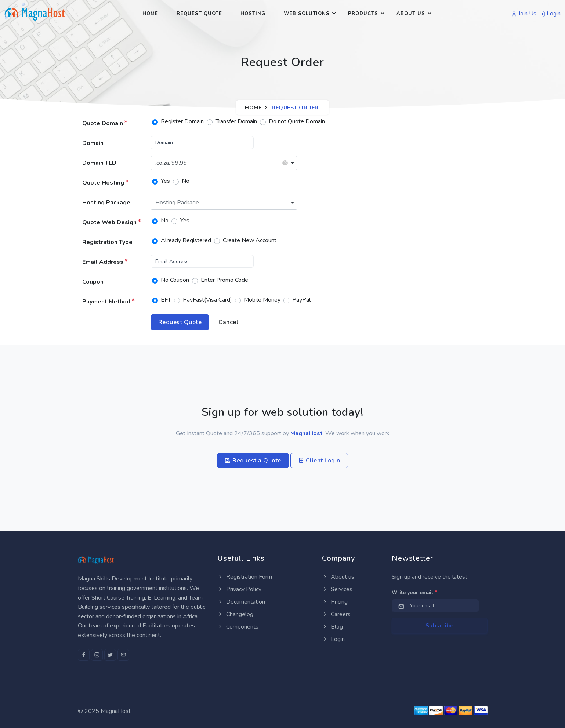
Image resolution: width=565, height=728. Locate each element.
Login (550, 14)
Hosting (253, 14)
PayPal (301, 300)
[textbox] (224, 203)
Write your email (414, 592)
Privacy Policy (239, 589)
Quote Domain (105, 123)
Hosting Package (106, 203)
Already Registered (186, 240)
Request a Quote (253, 461)
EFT (166, 300)
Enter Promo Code (224, 280)
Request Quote (199, 14)
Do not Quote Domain (297, 121)
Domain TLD (99, 163)
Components (238, 627)
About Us (411, 14)
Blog (332, 627)
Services (337, 589)
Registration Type (107, 242)
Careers (336, 614)
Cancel (228, 322)
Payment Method (108, 302)
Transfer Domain (236, 121)
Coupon (93, 282)
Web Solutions (307, 14)
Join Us (524, 14)
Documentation (241, 602)
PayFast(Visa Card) (207, 300)
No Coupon (175, 280)
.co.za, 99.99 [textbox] (222, 163)
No (186, 181)
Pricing (335, 602)
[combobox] (224, 163)
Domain (93, 143)
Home (150, 14)
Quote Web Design (112, 222)
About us (338, 577)
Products (363, 14)
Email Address (105, 262)
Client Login (319, 461)
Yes (165, 181)
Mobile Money (262, 300)
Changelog (235, 614)
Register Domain (182, 121)
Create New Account (250, 240)
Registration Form (245, 577)
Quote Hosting (105, 183)
